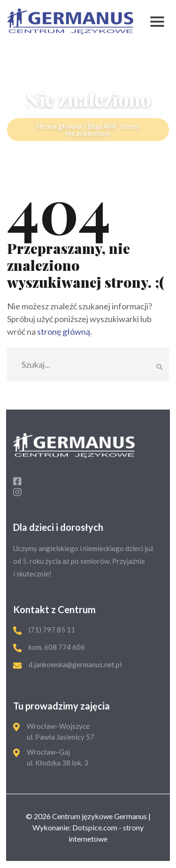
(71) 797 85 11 (52, 630)
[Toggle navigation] (157, 21)
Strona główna (59, 129)
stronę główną (64, 331)
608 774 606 (64, 647)
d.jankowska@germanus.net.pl (75, 664)
